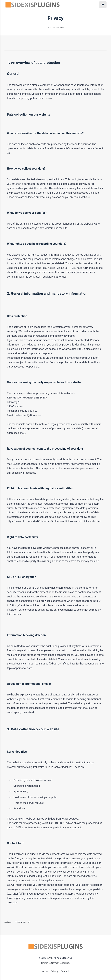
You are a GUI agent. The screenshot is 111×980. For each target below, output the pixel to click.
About (45, 971)
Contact (65, 971)
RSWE (50, 958)
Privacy (55, 971)
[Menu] (103, 5)
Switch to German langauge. (56, 963)
